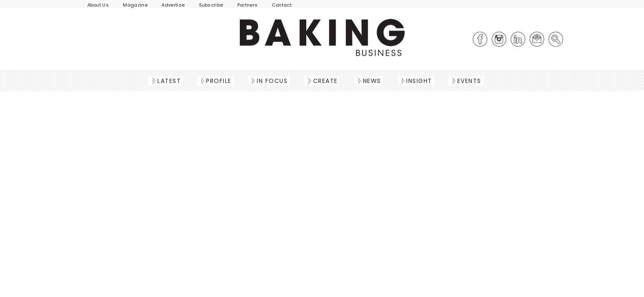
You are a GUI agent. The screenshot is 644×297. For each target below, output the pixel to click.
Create (323, 81)
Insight (417, 81)
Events (467, 81)
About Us (98, 5)
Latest (167, 81)
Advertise (173, 5)
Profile (216, 81)
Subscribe (211, 5)
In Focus (270, 81)
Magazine (135, 5)
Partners (248, 5)
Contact (282, 5)
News (370, 81)
